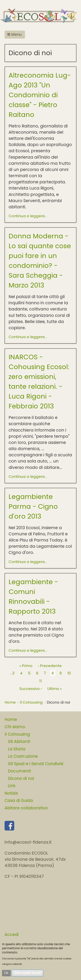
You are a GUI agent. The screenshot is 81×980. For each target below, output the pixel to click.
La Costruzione (23, 756)
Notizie (11, 793)
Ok (6, 973)
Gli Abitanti (19, 741)
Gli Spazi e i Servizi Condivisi (36, 764)
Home (10, 702)
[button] (15, 35)
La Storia (17, 749)
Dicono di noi (21, 778)
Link (12, 786)
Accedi (12, 934)
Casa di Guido (19, 800)
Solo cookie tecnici (27, 973)
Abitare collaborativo (26, 808)
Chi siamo (15, 727)
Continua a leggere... (28, 216)
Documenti (19, 771)
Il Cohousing (31, 702)
